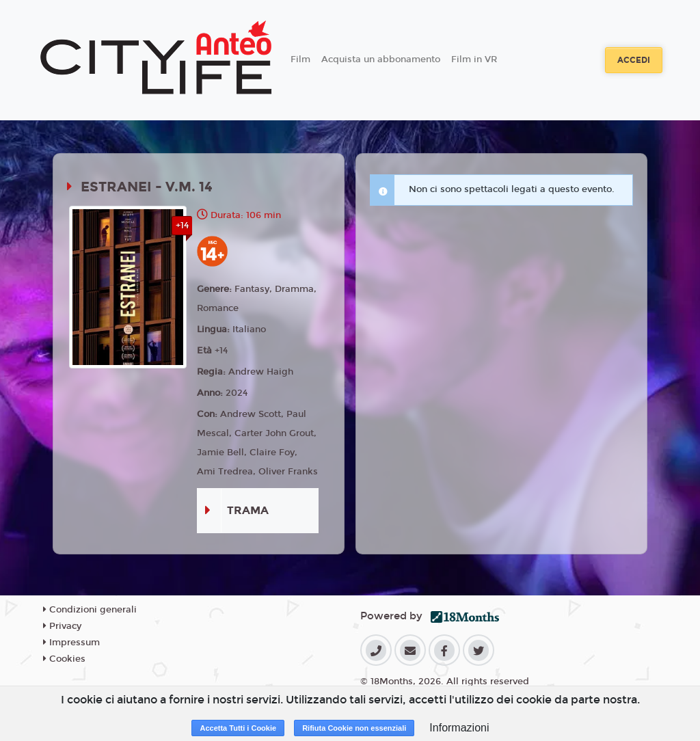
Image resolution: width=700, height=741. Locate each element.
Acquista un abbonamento (381, 59)
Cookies (64, 659)
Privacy (62, 626)
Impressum (71, 643)
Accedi (634, 60)
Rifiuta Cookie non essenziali (354, 728)
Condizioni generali (90, 610)
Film (300, 59)
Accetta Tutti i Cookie (238, 728)
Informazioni (459, 728)
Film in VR (474, 59)
